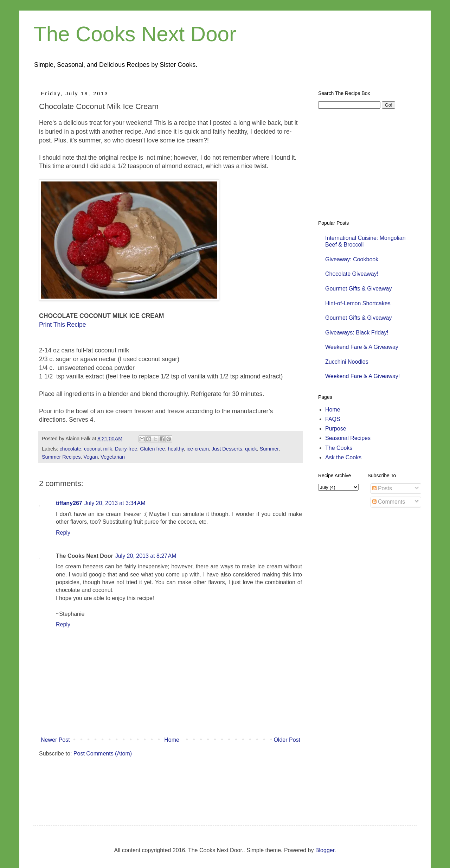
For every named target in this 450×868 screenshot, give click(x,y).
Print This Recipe (63, 325)
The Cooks (339, 448)
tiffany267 (69, 503)
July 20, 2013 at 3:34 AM (115, 503)
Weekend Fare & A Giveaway (362, 347)
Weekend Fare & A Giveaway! (362, 376)
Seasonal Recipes (348, 438)
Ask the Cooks (343, 457)
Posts (382, 488)
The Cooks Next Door (135, 34)
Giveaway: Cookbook (352, 259)
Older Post (287, 740)
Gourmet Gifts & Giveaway (358, 289)
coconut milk (98, 449)
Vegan (91, 457)
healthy (176, 449)
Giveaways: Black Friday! (357, 333)
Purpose (336, 429)
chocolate (70, 449)
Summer (269, 449)
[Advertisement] (162, 784)
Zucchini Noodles (347, 362)
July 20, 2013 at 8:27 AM (146, 556)
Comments (389, 502)
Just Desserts (227, 449)
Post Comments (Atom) (103, 754)
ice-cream (198, 449)
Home (172, 740)
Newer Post (55, 740)
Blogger (325, 850)
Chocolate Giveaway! (352, 274)
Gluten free (152, 449)
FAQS (333, 419)
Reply (63, 533)
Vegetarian (113, 457)
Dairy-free (126, 449)
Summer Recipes (61, 457)
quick (251, 449)
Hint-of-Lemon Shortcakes (358, 303)
